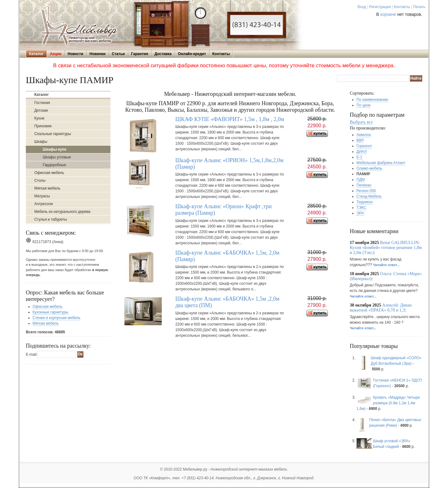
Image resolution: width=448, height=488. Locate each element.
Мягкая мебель (47, 188)
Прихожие (43, 126)
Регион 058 (366, 191)
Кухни (39, 118)
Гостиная (42, 103)
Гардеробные (54, 165)
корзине (388, 14)
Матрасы (42, 196)
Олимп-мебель (369, 168)
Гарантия (140, 54)
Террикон (365, 202)
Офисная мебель (49, 173)
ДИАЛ (362, 152)
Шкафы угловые (57, 157)
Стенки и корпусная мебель (57, 318)
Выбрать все (361, 122)
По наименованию (372, 100)
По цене (364, 105)
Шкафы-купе (54, 149)
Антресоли (44, 204)
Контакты (402, 7)
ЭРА (360, 213)
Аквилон (364, 135)
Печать (419, 7)
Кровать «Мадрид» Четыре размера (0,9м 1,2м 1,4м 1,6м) (388, 403)
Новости (75, 54)
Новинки (98, 54)
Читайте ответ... (386, 265)
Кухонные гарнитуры (51, 312)
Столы (40, 181)
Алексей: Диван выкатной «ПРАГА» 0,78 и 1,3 (381, 308)
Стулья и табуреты (51, 219)
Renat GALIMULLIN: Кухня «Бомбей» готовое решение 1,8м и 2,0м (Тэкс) (386, 248)
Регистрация (380, 7)
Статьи (118, 54)
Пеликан (364, 185)
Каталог (37, 54)
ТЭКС (361, 208)
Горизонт (364, 146)
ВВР (360, 140)
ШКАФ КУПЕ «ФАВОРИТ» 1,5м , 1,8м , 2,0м (230, 119)
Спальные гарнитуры (53, 134)
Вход (362, 7)
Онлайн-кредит (192, 54)
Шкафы (41, 142)
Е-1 (359, 157)
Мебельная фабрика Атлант (381, 163)
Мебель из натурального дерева (62, 212)
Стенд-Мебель (369, 196)
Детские (41, 110)
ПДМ (361, 180)
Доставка (163, 54)
